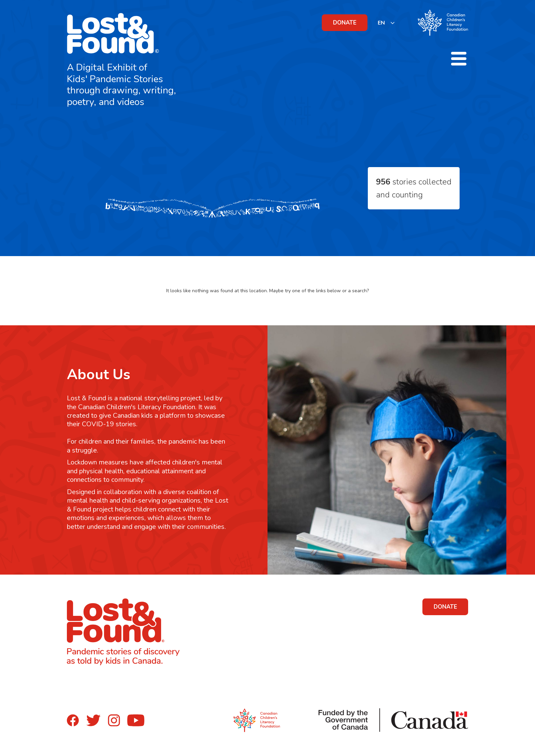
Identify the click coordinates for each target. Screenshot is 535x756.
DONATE (345, 23)
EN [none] (381, 23)
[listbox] (386, 23)
